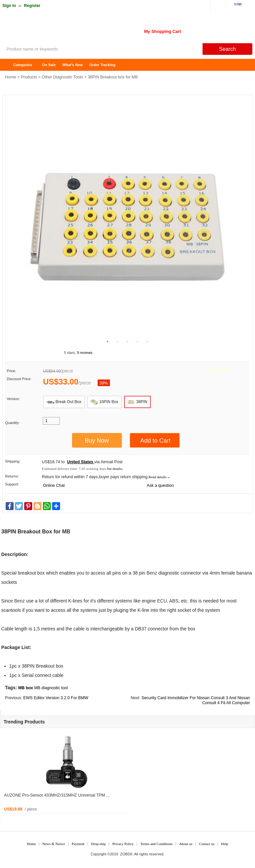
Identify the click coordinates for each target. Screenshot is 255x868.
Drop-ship (98, 844)
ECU (162, 601)
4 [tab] (137, 342)
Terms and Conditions (157, 844)
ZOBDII (126, 854)
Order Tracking (102, 65)
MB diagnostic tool (51, 688)
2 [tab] (118, 342)
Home (8, 65)
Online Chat (54, 486)
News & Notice (54, 844)
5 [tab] (147, 342)
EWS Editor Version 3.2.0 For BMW (56, 698)
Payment (78, 844)
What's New (73, 65)
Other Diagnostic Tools (62, 77)
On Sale (49, 65)
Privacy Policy (123, 844)
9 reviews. (85, 353)
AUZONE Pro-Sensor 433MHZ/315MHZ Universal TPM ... (57, 795)
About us (186, 844)
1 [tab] (108, 342)
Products (29, 77)
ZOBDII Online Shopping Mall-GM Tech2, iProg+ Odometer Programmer (53, 30)
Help (225, 844)
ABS (174, 601)
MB (66, 532)
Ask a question (160, 486)
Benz (152, 573)
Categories (23, 65)
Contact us (207, 844)
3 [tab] (127, 342)
